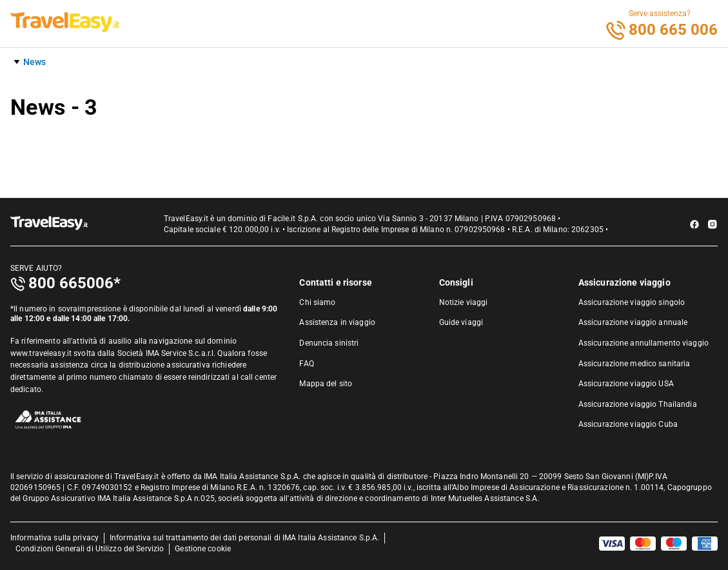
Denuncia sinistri (329, 343)
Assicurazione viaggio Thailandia (638, 404)
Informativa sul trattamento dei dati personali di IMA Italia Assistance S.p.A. (244, 538)
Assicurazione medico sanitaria (635, 364)
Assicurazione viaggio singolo (632, 302)
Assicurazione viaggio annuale (633, 322)
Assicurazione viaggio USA (626, 384)
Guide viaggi (461, 322)
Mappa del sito (326, 384)
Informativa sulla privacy (54, 538)
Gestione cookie (203, 549)
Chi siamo (317, 302)
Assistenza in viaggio (337, 322)
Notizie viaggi (464, 302)
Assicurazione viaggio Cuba (628, 424)
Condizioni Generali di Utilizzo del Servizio (90, 549)
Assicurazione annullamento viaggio (644, 343)
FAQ (306, 364)
